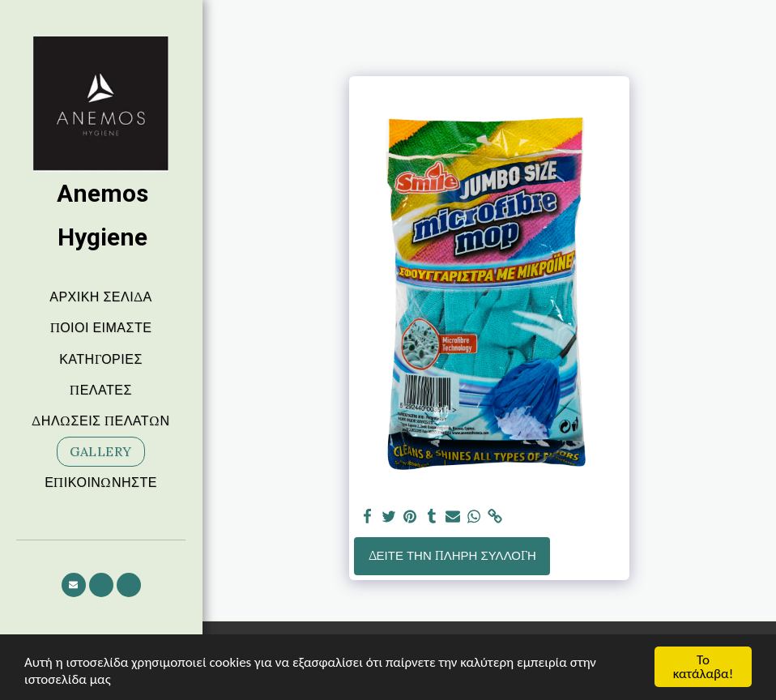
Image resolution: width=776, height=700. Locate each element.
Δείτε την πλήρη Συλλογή (452, 555)
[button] (74, 585)
